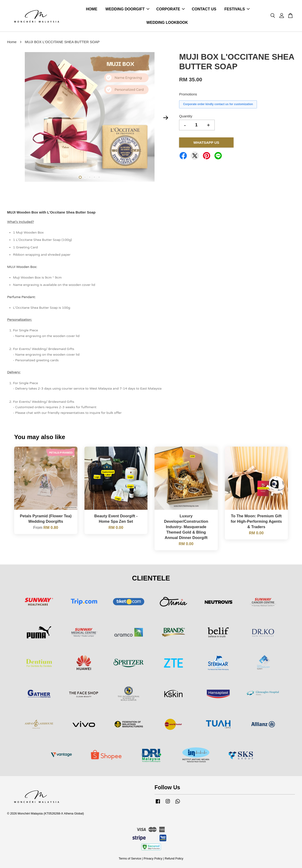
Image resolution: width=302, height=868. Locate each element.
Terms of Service (130, 858)
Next (166, 118)
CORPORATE (170, 9)
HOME (92, 9)
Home (12, 42)
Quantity (186, 116)
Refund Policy (174, 858)
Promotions (188, 94)
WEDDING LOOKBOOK (167, 23)
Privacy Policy (153, 858)
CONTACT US (204, 9)
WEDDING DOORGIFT (127, 9)
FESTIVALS (237, 9)
